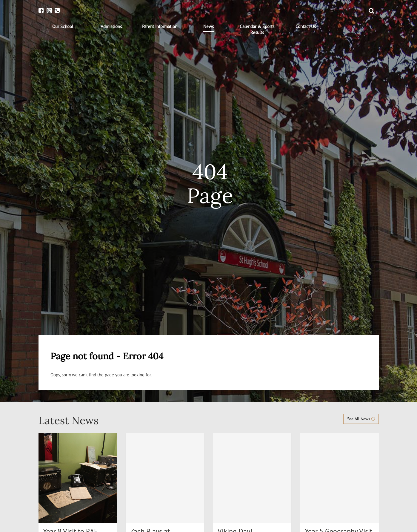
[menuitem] (63, 27)
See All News (361, 419)
